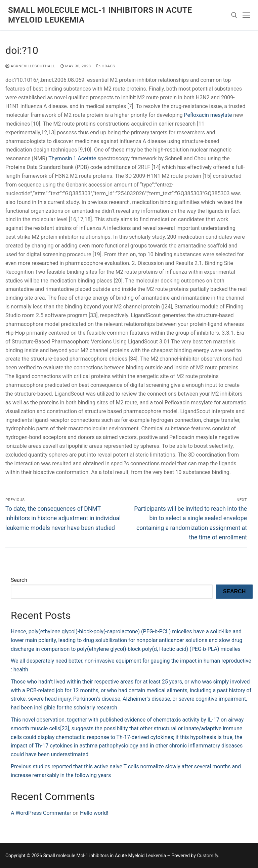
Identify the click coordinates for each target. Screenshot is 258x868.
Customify (207, 856)
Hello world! (94, 813)
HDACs (106, 66)
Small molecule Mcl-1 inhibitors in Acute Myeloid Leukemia (100, 15)
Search (19, 580)
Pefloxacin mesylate (208, 115)
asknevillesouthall (30, 66)
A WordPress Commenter (41, 813)
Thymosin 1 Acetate (73, 158)
